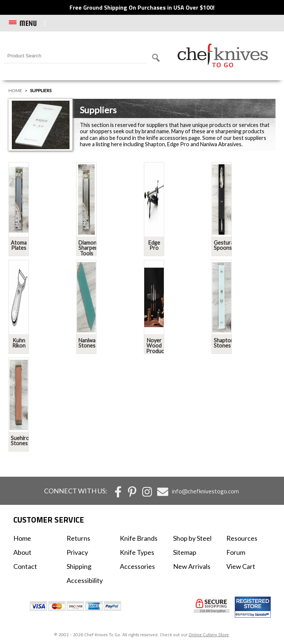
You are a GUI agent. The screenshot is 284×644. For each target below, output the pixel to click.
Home (15, 90)
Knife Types (137, 552)
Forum (236, 552)
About (22, 552)
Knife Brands (139, 538)
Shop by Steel (192, 538)
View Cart (241, 566)
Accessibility (85, 580)
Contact (25, 566)
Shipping (79, 566)
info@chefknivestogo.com (205, 491)
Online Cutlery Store (209, 635)
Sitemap (185, 552)
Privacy (77, 552)
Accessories (137, 566)
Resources (242, 538)
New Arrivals (192, 566)
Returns (78, 538)
